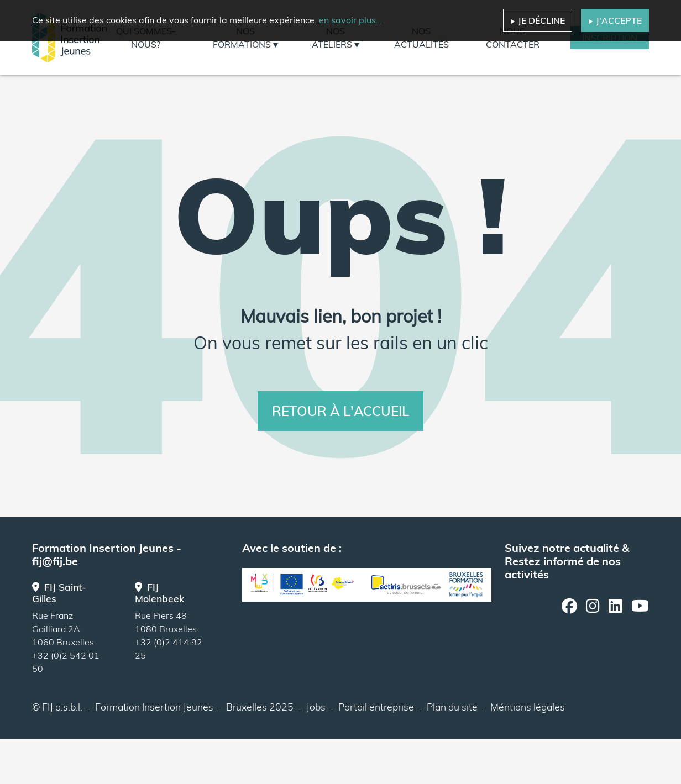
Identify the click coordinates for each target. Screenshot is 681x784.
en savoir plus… (350, 20)
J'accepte (615, 20)
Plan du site (452, 707)
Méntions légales (528, 707)
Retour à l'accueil (340, 411)
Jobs (316, 707)
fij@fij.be (55, 561)
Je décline (538, 20)
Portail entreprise (376, 707)
